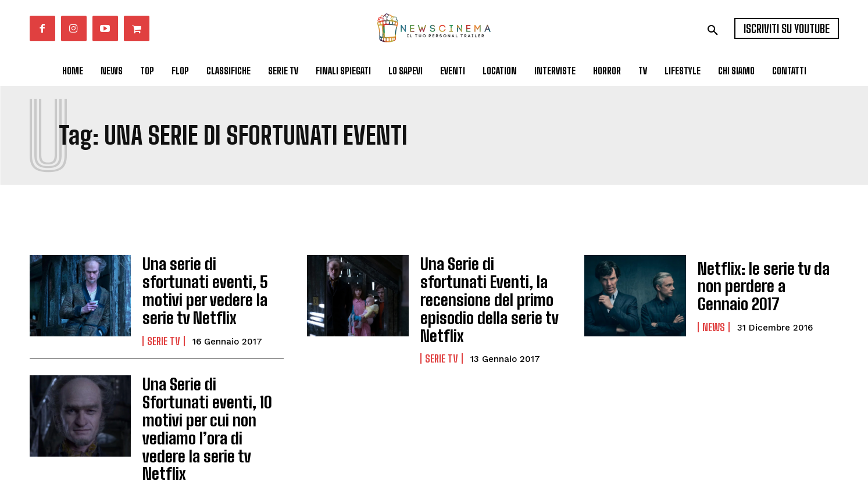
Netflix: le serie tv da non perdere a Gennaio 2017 (766, 286)
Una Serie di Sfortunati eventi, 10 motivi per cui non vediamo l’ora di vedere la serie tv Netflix (209, 391)
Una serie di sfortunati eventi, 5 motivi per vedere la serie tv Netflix (209, 286)
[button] (713, 30)
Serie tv (164, 323)
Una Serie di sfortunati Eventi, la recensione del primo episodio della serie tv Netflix (490, 286)
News (714, 315)
